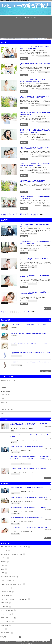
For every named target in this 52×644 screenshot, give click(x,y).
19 (21, 214)
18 (18, 214)
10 (22, 312)
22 (28, 214)
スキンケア (14, 442)
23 (31, 214)
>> (38, 214)
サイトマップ (27, 17)
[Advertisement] (26, 29)
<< (1, 214)
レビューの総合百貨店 (16, 641)
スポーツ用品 (46, 189)
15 (10, 214)
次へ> (34, 214)
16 (13, 214)
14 (8, 214)
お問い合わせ (34, 17)
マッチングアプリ (33, 234)
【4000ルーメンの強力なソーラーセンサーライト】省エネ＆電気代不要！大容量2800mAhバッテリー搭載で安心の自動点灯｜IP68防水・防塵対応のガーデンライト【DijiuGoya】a (35, 131)
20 (23, 214)
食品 (12, 431)
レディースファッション (16, 356)
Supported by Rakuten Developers (39, 641)
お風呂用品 (14, 327)
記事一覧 (21, 17)
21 (26, 214)
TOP (16, 17)
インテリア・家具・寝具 (44, 56)
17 (16, 214)
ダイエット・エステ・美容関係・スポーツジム (21, 464)
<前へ (5, 214)
